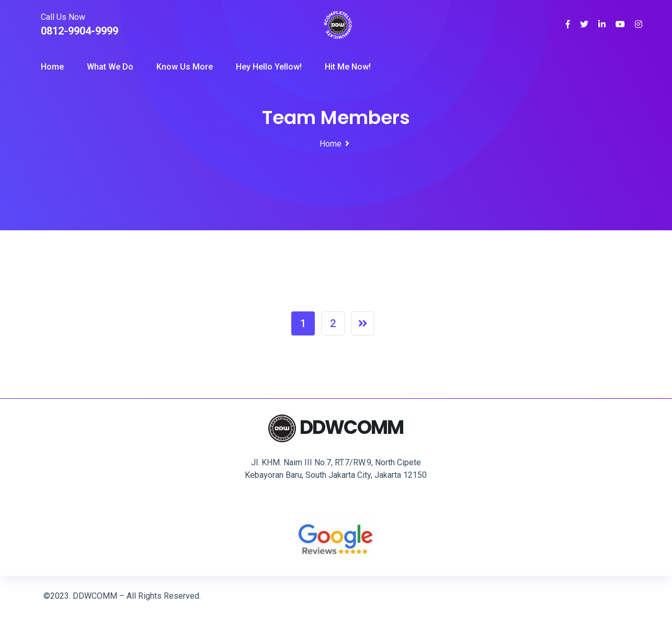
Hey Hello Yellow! (269, 67)
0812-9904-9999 (79, 31)
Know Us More (185, 67)
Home (52, 67)
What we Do (110, 67)
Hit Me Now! (348, 67)
